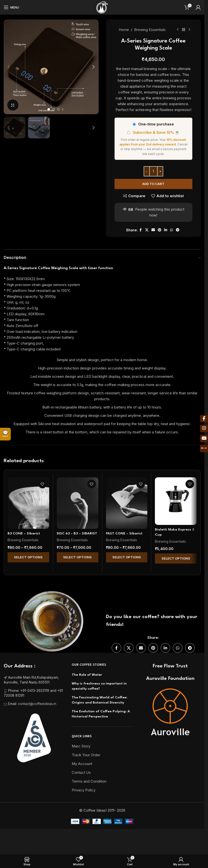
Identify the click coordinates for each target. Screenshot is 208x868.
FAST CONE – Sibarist (124, 533)
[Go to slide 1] (49, 109)
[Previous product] (177, 30)
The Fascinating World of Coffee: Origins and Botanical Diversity (99, 700)
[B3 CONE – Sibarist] (28, 503)
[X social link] (147, 230)
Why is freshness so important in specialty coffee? (99, 686)
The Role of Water (87, 675)
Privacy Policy (84, 790)
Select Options (28, 557)
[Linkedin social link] (165, 230)
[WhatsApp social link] (171, 230)
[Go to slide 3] (58, 109)
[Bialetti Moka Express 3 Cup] (176, 501)
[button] (9, 67)
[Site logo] (102, 7)
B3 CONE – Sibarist (24, 533)
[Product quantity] (153, 171)
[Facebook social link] (140, 230)
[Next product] (189, 30)
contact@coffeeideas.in (38, 704)
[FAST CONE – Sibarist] (127, 503)
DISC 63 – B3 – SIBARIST (77, 533)
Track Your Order (86, 755)
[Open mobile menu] (11, 7)
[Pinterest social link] (159, 230)
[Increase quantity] (160, 171)
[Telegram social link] (177, 230)
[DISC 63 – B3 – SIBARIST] (78, 503)
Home (124, 30)
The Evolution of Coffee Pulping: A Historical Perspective (101, 714)
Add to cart (153, 184)
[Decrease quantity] (146, 171)
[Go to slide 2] (54, 109)
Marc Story (81, 746)
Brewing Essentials (150, 30)
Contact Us (81, 772)
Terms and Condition (89, 781)
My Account (82, 764)
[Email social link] (153, 230)
